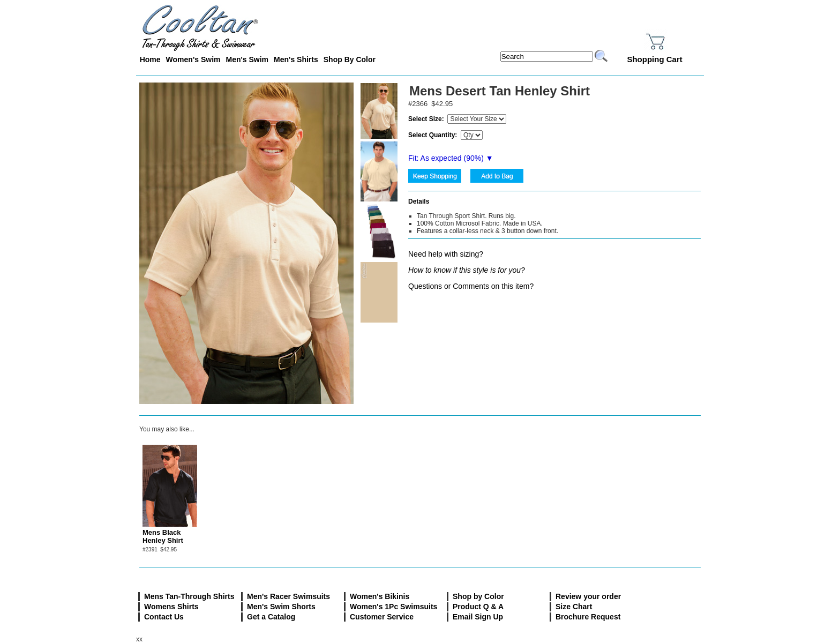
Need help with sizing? (446, 254)
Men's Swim (247, 59)
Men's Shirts (296, 59)
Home (150, 59)
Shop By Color (350, 59)
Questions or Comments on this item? (471, 286)
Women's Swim (193, 59)
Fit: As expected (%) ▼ (451, 158)
